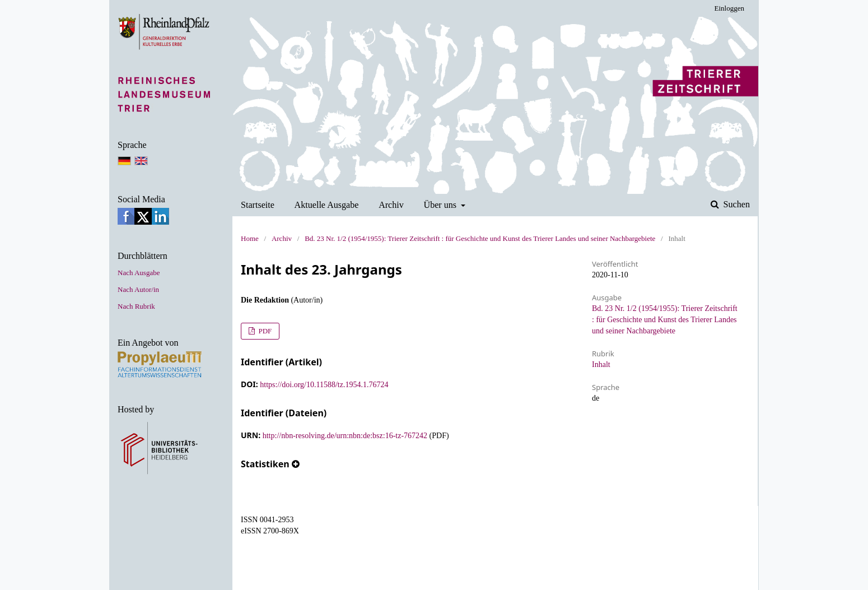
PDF (264, 331)
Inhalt (601, 364)
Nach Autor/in (138, 289)
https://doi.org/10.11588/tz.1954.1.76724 (324, 385)
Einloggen (729, 8)
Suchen (736, 204)
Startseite (258, 205)
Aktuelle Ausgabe (327, 205)
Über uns (442, 205)
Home (250, 238)
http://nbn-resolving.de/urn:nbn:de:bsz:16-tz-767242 (345, 436)
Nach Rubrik (136, 306)
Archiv (391, 205)
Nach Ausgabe (139, 273)
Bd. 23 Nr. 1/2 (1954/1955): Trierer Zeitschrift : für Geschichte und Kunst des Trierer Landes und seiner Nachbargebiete (480, 238)
